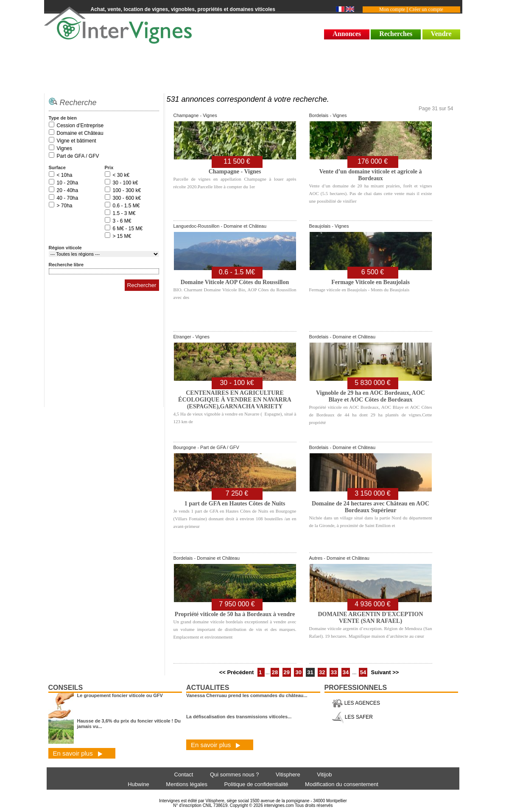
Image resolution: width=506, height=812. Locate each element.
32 (322, 672)
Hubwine (138, 784)
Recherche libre (66, 265)
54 (363, 672)
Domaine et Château (80, 133)
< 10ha (65, 175)
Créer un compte (426, 9)
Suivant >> (385, 672)
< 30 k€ (121, 175)
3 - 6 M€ (122, 221)
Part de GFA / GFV (78, 156)
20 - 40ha (68, 190)
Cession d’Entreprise (80, 126)
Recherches (396, 34)
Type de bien (63, 118)
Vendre (441, 34)
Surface (57, 167)
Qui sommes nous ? (235, 774)
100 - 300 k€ (127, 190)
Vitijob (324, 774)
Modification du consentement (342, 784)
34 (346, 672)
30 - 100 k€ (126, 183)
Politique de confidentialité (256, 784)
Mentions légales (187, 784)
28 (275, 672)
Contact (184, 774)
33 (334, 672)
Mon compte (392, 9)
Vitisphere (288, 774)
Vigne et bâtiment (77, 141)
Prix (109, 167)
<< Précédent (237, 672)
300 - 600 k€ (127, 198)
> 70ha (65, 206)
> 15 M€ (122, 236)
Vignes (64, 148)
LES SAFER (352, 717)
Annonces (347, 34)
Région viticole (65, 248)
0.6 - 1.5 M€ (126, 206)
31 (310, 672)
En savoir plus (78, 753)
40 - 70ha (68, 198)
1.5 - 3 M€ (124, 213)
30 (298, 672)
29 (287, 672)
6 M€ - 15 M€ (128, 229)
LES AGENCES (356, 703)
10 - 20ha (68, 183)
